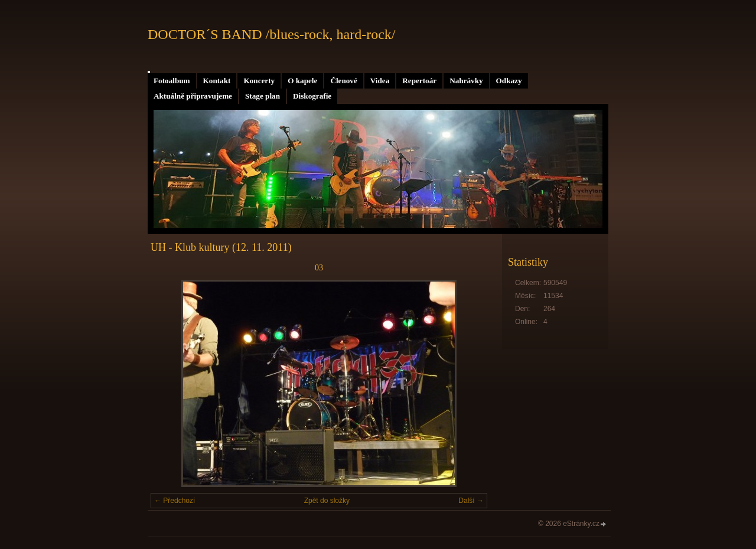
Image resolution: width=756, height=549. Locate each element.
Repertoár (419, 81)
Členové (343, 81)
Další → (471, 501)
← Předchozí (175, 501)
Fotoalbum (172, 81)
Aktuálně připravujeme (193, 96)
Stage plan (263, 96)
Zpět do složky (327, 501)
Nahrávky (466, 81)
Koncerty (259, 81)
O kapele (302, 81)
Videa (380, 81)
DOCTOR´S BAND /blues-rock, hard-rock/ (272, 34)
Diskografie (312, 96)
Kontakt (217, 81)
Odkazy (509, 81)
